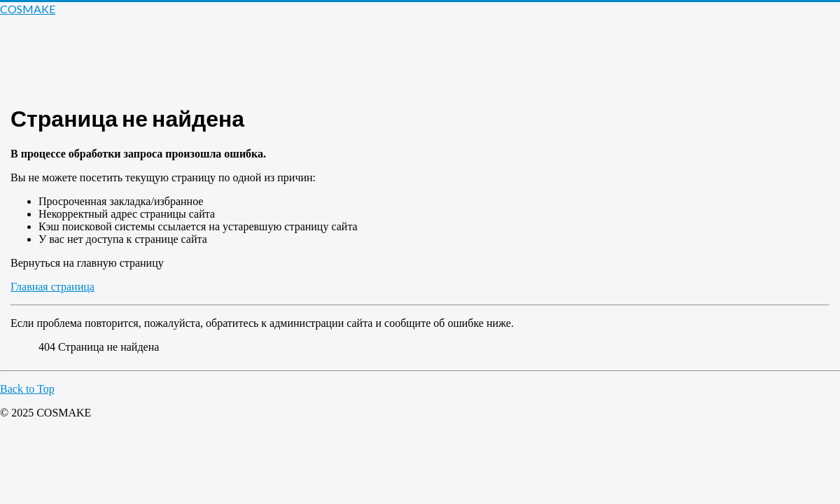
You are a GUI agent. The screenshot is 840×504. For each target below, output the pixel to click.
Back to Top (27, 389)
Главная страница (52, 287)
